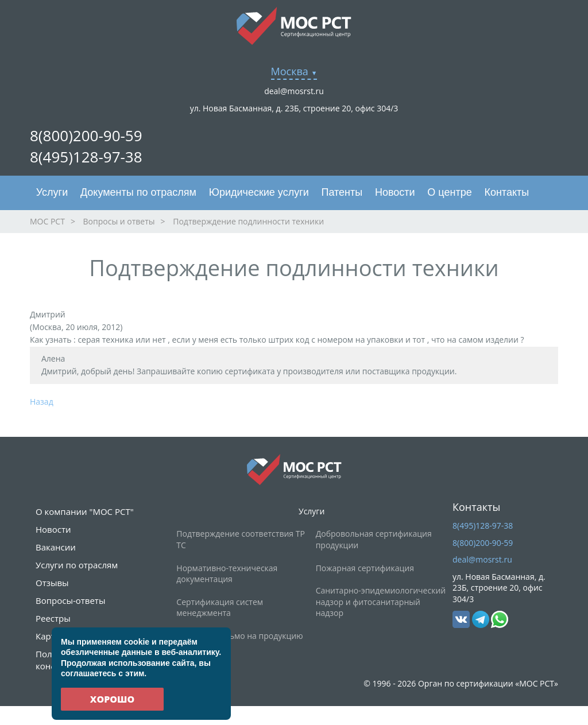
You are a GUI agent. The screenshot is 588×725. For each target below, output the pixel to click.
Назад (42, 402)
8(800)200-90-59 (86, 135)
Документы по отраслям (138, 192)
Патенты (342, 192)
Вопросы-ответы (70, 600)
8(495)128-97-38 (86, 157)
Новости (395, 192)
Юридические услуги (259, 192)
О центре (449, 192)
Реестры (53, 618)
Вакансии (56, 547)
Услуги (52, 192)
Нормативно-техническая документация (227, 574)
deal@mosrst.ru (294, 91)
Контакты (506, 192)
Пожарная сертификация (365, 568)
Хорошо (112, 699)
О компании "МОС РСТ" (85, 511)
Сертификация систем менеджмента (220, 608)
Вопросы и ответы (119, 221)
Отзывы (52, 583)
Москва (290, 71)
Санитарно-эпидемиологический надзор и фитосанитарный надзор (381, 602)
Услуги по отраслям (77, 565)
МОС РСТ (47, 221)
